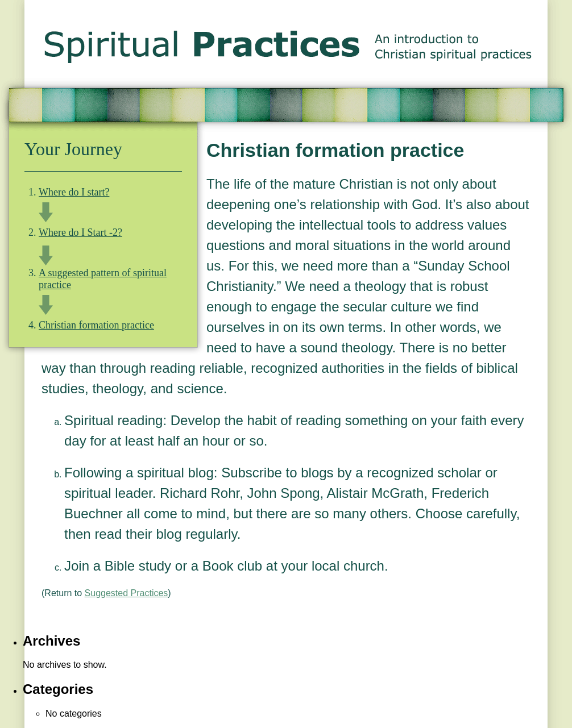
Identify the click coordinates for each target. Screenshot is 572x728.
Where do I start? (74, 192)
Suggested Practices (127, 593)
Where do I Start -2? (80, 232)
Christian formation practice (96, 325)
